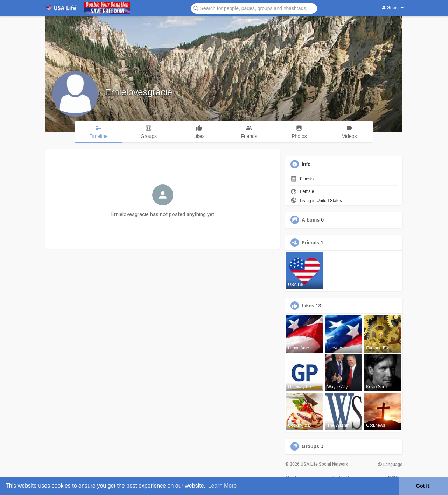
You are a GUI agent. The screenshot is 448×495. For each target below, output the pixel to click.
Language (390, 465)
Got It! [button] (423, 486)
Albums (311, 220)
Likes (308, 306)
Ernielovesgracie (139, 92)
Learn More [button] (223, 486)
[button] (254, 8)
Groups (310, 446)
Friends (311, 243)
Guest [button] (393, 8)
